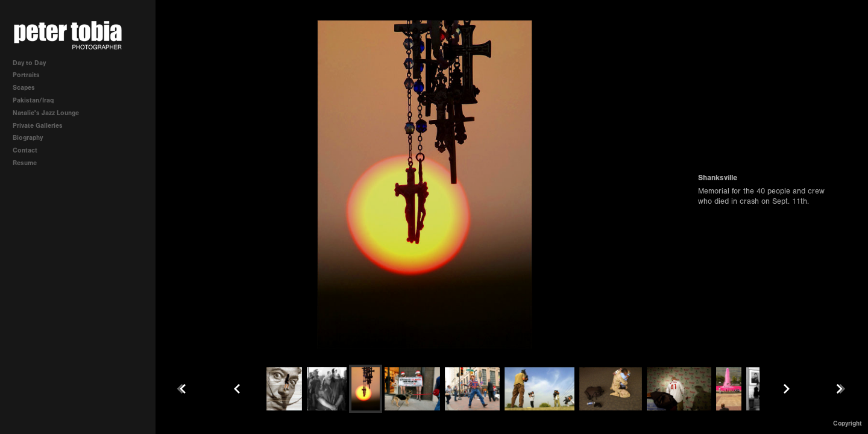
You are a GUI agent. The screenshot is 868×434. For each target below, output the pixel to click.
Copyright (848, 423)
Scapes (24, 88)
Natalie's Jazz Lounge (46, 113)
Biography (28, 138)
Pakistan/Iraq (37, 100)
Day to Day (29, 63)
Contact (25, 150)
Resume (25, 163)
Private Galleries (38, 126)
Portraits (26, 75)
